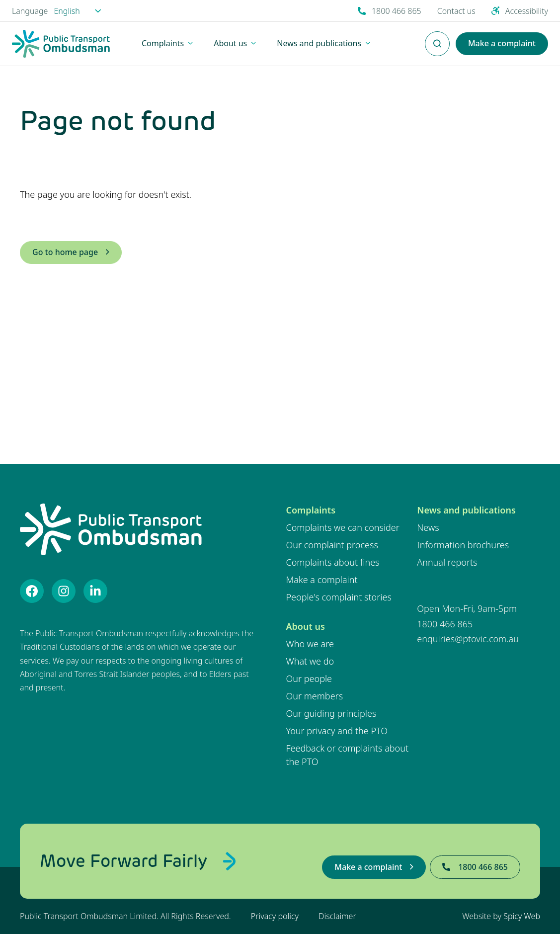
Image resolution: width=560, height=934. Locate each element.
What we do (310, 661)
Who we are (310, 644)
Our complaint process (332, 545)
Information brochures (463, 545)
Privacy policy (275, 916)
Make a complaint (322, 580)
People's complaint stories (339, 597)
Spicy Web (522, 916)
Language (30, 11)
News (428, 527)
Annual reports (447, 562)
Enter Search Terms (437, 38)
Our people (309, 679)
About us (306, 626)
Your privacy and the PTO (337, 731)
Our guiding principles (331, 713)
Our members (315, 696)
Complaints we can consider (343, 527)
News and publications (466, 510)
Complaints (311, 510)
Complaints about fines (333, 562)
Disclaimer (337, 916)
